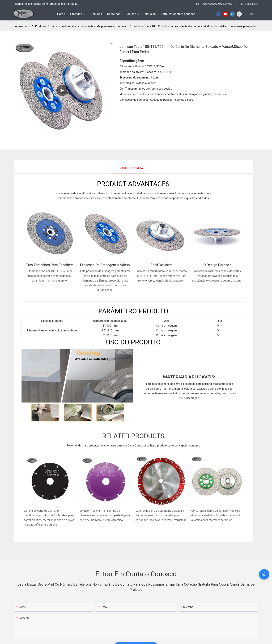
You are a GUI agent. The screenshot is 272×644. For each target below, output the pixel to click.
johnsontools (22, 26)
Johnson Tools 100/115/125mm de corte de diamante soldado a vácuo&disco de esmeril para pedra (195, 26)
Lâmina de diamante (63, 26)
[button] (199, 14)
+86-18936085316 (246, 4)
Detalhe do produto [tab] (131, 168)
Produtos (41, 26)
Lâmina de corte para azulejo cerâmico (104, 26)
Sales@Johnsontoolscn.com (215, 4)
